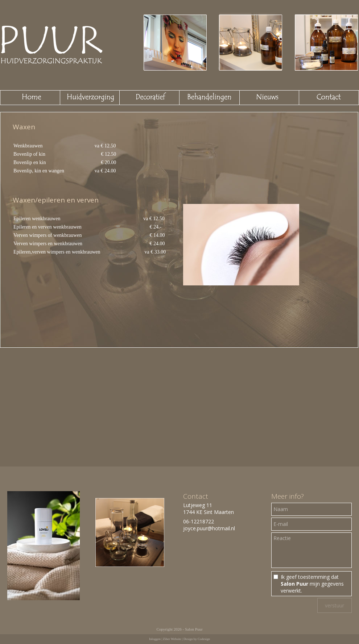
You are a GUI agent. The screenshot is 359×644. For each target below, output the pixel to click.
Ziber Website (172, 639)
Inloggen (155, 639)
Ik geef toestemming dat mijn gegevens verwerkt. (312, 584)
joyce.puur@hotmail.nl (209, 528)
